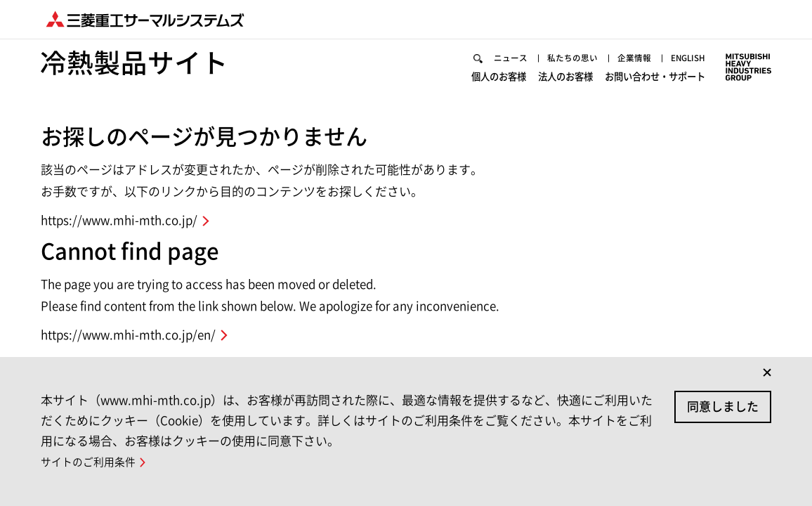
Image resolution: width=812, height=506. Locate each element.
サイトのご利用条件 (88, 462)
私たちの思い (572, 58)
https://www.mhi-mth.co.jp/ (119, 220)
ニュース (511, 58)
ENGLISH (688, 58)
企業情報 (634, 58)
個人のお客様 (499, 77)
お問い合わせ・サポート (655, 77)
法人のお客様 (565, 77)
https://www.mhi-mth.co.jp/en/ (128, 335)
